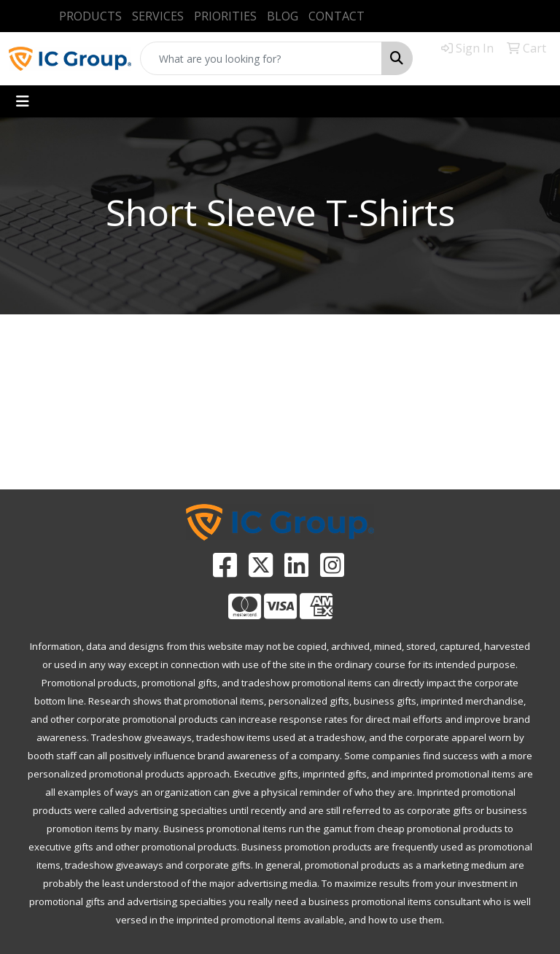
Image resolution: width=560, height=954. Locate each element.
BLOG (283, 16)
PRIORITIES (225, 16)
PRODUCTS (90, 16)
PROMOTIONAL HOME (70, 459)
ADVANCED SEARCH (210, 450)
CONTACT (337, 16)
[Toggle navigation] (23, 101)
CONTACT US (490, 450)
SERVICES (158, 16)
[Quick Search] (261, 58)
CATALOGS (350, 450)
